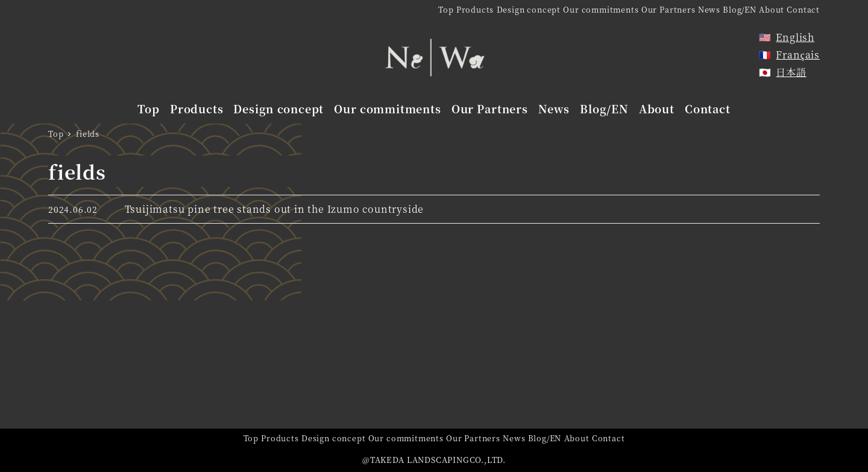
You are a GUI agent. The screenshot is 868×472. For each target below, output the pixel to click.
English (795, 37)
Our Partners (668, 9)
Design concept (529, 9)
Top (446, 9)
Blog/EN (740, 9)
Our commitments (601, 9)
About (772, 9)
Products (475, 9)
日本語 (791, 72)
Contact (803, 9)
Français (798, 55)
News (709, 9)
